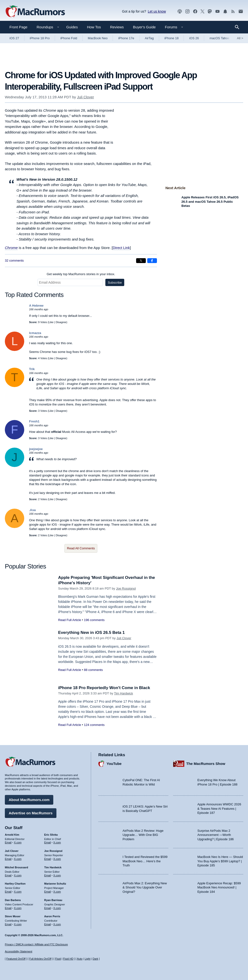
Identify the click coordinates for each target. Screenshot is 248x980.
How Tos (94, 27)
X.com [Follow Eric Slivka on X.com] (57, 842)
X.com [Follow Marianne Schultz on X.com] (57, 892)
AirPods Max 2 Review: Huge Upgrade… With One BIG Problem (143, 835)
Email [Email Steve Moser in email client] (8, 924)
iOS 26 (194, 38)
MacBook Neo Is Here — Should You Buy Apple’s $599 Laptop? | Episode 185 (220, 861)
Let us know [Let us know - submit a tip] (157, 11)
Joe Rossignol (126, 588)
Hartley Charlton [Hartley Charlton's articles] (15, 884)
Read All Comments (81, 548)
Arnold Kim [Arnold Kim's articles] (12, 835)
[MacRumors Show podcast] (180, 12)
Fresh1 (34, 421)
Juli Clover (85, 97)
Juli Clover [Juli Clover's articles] (12, 851)
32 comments (14, 261)
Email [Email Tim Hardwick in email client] (48, 875)
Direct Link (121, 248)
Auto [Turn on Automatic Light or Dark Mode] (80, 959)
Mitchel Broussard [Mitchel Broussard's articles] (16, 867)
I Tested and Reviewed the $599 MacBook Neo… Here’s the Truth (145, 861)
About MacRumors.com (29, 800)
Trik (32, 369)
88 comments (93, 670)
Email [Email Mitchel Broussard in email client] (8, 875)
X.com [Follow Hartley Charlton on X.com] (18, 892)
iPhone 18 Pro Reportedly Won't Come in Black (104, 688)
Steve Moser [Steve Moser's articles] (13, 916)
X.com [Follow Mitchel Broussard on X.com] (18, 875)
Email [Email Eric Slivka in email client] (48, 842)
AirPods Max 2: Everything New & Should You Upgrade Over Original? (145, 887)
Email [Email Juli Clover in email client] (8, 859)
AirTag (149, 38)
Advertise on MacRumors (31, 813)
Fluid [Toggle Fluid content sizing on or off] (58, 959)
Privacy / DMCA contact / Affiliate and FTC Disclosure (36, 944)
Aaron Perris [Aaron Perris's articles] (52, 916)
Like (51, 322)
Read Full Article (70, 620)
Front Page (18, 27)
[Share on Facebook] (152, 261)
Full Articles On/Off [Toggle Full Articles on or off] (40, 959)
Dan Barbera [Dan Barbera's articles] (13, 900)
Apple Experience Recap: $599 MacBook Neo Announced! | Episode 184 (219, 887)
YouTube (114, 764)
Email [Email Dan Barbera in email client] (8, 908)
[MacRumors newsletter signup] (241, 12)
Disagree (61, 322)
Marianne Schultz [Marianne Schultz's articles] (55, 884)
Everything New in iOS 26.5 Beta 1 (91, 633)
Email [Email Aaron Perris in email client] (48, 924)
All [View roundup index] (240, 38)
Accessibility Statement (19, 951)
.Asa (32, 510)
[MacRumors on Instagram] (187, 12)
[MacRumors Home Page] (35, 12)
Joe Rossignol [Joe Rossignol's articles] (53, 851)
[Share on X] (141, 261)
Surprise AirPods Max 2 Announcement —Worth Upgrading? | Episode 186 (216, 835)
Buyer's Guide (144, 27)
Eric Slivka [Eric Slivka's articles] (51, 835)
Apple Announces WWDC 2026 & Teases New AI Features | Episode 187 (219, 809)
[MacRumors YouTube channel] (217, 12)
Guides (72, 27)
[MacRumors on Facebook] (195, 12)
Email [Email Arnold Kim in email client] (8, 842)
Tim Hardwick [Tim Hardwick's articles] (53, 867)
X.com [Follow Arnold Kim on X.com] (18, 842)
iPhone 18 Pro (40, 38)
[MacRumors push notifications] (225, 12)
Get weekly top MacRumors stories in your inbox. (81, 274)
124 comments (94, 725)
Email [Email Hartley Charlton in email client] (8, 892)
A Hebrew (36, 306)
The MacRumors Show (206, 764)
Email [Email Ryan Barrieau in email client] (48, 908)
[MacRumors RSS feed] (233, 12)
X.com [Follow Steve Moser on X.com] (18, 924)
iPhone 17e (126, 38)
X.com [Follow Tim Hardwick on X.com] (57, 875)
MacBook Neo (98, 38)
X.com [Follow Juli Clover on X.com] (18, 859)
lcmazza (35, 333)
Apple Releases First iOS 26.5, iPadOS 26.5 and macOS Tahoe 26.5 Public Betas (210, 202)
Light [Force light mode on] (87, 959)
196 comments (94, 620)
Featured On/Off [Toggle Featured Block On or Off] (16, 959)
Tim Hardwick (124, 693)
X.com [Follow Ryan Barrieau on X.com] (57, 908)
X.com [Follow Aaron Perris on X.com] (57, 924)
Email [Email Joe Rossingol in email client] (48, 859)
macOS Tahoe (219, 38)
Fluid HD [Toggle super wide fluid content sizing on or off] (68, 959)
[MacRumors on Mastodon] (210, 12)
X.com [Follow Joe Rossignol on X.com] (57, 859)
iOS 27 (14, 38)
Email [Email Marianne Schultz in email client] (48, 892)
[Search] (239, 27)
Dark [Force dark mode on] (95, 959)
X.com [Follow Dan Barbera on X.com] (18, 908)
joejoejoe (36, 449)
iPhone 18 (172, 38)
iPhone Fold (69, 38)
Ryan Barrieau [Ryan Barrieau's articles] (53, 900)
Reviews (117, 27)
